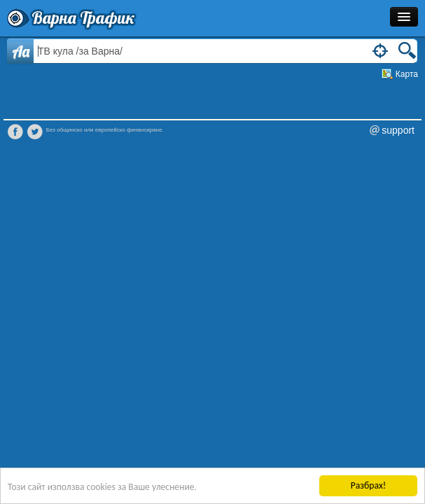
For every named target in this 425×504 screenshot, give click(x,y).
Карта (407, 74)
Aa (21, 51)
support (398, 130)
